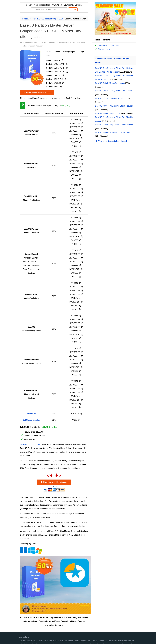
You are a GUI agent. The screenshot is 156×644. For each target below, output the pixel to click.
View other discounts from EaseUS (111, 141)
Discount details (105, 49)
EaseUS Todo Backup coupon (108, 113)
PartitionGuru (31, 414)
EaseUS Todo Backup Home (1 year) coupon (114, 125)
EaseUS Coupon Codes (30, 444)
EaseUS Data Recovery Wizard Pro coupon (113, 91)
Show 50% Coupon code (108, 45)
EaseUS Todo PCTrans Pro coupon (110, 83)
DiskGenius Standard (31, 420)
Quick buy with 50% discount (37, 92)
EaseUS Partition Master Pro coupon (111, 98)
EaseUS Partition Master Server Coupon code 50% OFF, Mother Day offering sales (51, 31)
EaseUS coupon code (39, 46)
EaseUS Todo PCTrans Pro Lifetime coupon (114, 132)
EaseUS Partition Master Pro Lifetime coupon (114, 106)
